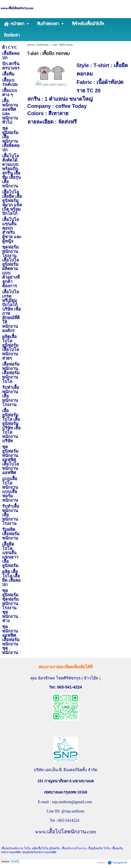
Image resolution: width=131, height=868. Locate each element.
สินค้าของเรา (43, 45)
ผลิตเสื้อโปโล (40, 848)
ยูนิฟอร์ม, (55, 848)
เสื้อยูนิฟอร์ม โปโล (99, 848)
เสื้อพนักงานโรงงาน (74, 848)
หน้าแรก (31, 45)
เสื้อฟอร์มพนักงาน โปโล (16, 848)
